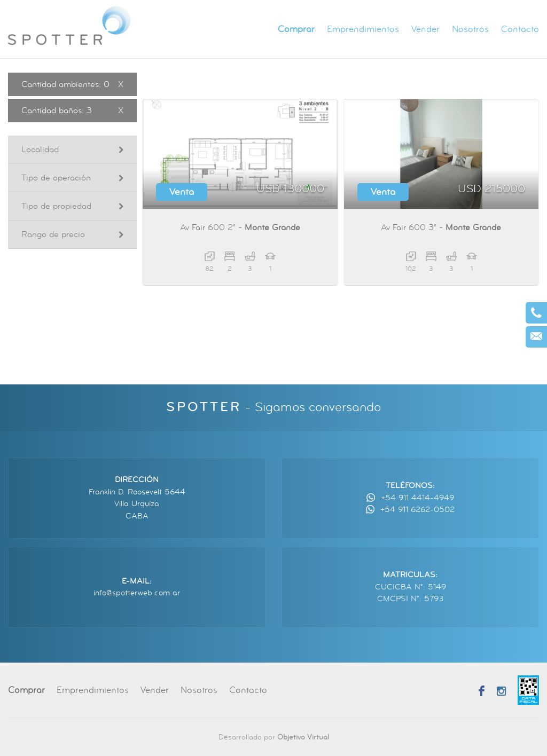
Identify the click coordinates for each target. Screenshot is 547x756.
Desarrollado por (274, 737)
